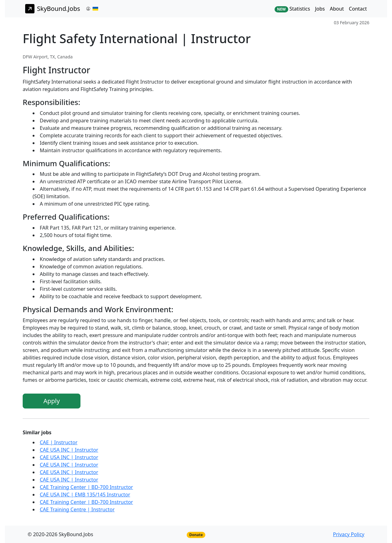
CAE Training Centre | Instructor (77, 509)
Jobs (320, 9)
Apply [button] (52, 401)
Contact (358, 9)
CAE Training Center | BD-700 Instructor (86, 487)
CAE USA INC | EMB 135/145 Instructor (85, 495)
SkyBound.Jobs (53, 9)
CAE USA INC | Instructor (69, 450)
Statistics (292, 9)
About (337, 9)
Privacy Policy (349, 534)
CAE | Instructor (59, 442)
